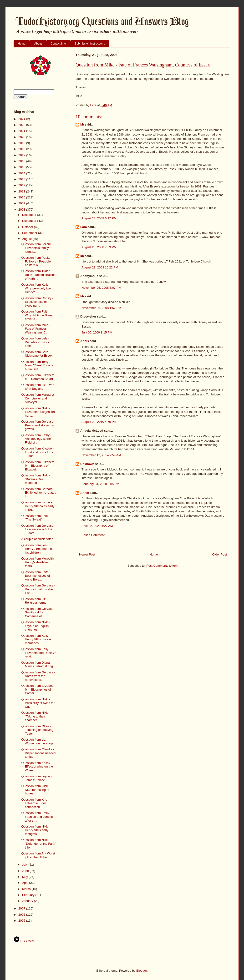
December (30, 215)
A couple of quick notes (37, 539)
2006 (22, 915)
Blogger (142, 971)
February (29, 895)
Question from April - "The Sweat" (35, 518)
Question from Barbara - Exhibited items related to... (39, 493)
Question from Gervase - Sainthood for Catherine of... (38, 612)
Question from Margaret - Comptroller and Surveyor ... (38, 398)
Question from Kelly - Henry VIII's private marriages (36, 639)
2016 (22, 161)
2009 (22, 203)
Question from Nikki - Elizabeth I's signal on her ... (38, 412)
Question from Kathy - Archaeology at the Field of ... (36, 439)
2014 (22, 173)
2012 (22, 185)
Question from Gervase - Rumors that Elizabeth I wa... (38, 589)
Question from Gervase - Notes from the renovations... (38, 676)
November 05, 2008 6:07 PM (101, 288)
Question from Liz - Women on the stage (37, 741)
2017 (22, 155)
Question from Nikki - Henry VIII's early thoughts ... (36, 830)
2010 (22, 197)
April (26, 883)
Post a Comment (93, 535)
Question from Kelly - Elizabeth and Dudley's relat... (39, 653)
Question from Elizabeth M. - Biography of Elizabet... (38, 466)
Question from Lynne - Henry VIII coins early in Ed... (38, 506)
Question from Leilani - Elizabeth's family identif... (37, 248)
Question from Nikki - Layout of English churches (36, 626)
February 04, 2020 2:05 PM (100, 484)
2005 (22, 921)
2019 (22, 143)
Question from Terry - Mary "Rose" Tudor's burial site (37, 365)
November (30, 221)
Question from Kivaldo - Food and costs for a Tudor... (37, 452)
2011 (22, 191)
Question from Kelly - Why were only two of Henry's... (38, 288)
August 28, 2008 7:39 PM (99, 247)
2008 (22, 210)
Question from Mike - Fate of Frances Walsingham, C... (36, 329)
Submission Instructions (90, 44)
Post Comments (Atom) (162, 566)
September (30, 233)
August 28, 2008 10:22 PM (100, 267)
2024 (22, 119)
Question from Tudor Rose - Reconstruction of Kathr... (38, 275)
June (26, 871)
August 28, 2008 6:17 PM (99, 218)
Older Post (220, 554)
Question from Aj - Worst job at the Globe (38, 855)
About (38, 44)
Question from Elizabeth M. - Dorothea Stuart (38, 377)
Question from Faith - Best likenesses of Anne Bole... (36, 576)
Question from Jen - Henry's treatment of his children (37, 549)
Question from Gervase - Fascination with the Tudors (38, 529)
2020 (22, 137)
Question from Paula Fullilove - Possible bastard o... (36, 261)
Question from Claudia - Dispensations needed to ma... (38, 753)
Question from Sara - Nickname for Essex (37, 354)
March (27, 889)
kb (82, 124)
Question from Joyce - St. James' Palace (39, 778)
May (25, 877)
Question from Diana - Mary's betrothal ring (37, 664)
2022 (22, 125)
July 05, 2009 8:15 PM (97, 332)
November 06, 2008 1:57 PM (101, 308)
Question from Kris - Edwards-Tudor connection (35, 803)
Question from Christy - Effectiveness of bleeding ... (37, 302)
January (28, 901)
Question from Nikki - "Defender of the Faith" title (39, 844)
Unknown (87, 464)
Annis (85, 341)
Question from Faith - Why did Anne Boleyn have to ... (38, 315)
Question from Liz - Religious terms (34, 601)
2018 (22, 149)
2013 (22, 179)
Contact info (58, 44)
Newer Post (87, 554)
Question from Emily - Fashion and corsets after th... (37, 817)
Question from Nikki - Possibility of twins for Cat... (38, 703)
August (27, 239)
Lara (84, 227)
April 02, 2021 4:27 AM (97, 526)
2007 (22, 908)
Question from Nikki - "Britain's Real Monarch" (36, 479)
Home (22, 44)
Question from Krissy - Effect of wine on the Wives (37, 767)
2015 (22, 167)
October (28, 227)
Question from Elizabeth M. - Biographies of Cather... (38, 689)
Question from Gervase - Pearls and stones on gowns (38, 425)
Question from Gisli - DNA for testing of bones (35, 790)
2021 (22, 131)
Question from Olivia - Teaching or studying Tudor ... (37, 730)
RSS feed (24, 941)
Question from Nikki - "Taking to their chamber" (36, 716)
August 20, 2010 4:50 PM (99, 422)
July (25, 865)
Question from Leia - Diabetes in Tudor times (35, 342)
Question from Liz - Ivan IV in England (38, 387)
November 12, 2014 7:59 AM (101, 455)
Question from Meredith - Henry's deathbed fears (38, 562)
